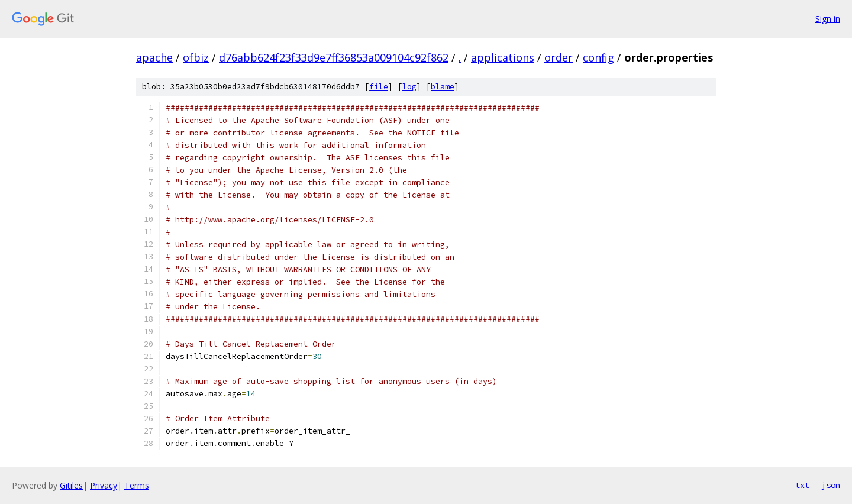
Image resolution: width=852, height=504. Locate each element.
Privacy (104, 485)
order (559, 57)
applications (503, 57)
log (409, 87)
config (598, 57)
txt (802, 485)
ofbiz (196, 57)
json (831, 485)
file (379, 87)
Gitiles (71, 485)
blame (443, 87)
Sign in (828, 19)
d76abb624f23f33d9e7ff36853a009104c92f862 (334, 57)
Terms (137, 485)
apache (154, 57)
